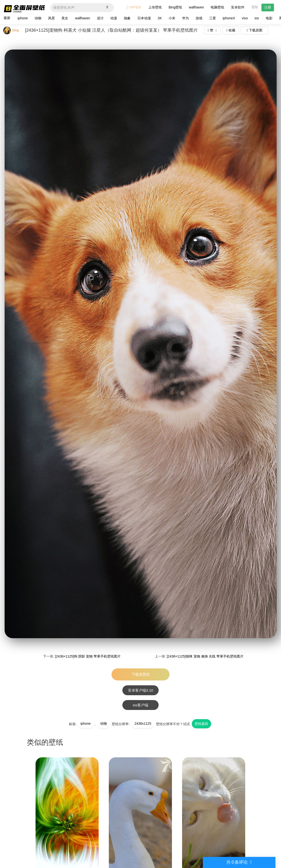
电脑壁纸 (217, 7)
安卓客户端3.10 (140, 690)
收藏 (231, 30)
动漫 (114, 18)
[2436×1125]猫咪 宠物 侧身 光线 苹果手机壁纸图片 (205, 656)
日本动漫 (144, 18)
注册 (268, 7)
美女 (65, 18)
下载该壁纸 (141, 674)
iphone (23, 18)
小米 (172, 18)
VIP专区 (134, 7)
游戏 (199, 18)
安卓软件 (238, 7)
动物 (38, 18)
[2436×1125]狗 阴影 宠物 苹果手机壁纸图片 (88, 656)
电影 (269, 18)
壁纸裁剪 (201, 724)
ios (257, 18)
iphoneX (229, 18)
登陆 (255, 7)
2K (160, 18)
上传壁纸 (155, 7)
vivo (245, 18)
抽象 (127, 18)
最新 (7, 18)
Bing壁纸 (175, 7)
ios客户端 (140, 705)
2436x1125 (143, 723)
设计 (100, 18)
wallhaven (196, 7)
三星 (213, 18)
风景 (52, 18)
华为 (185, 18)
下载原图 (255, 30)
